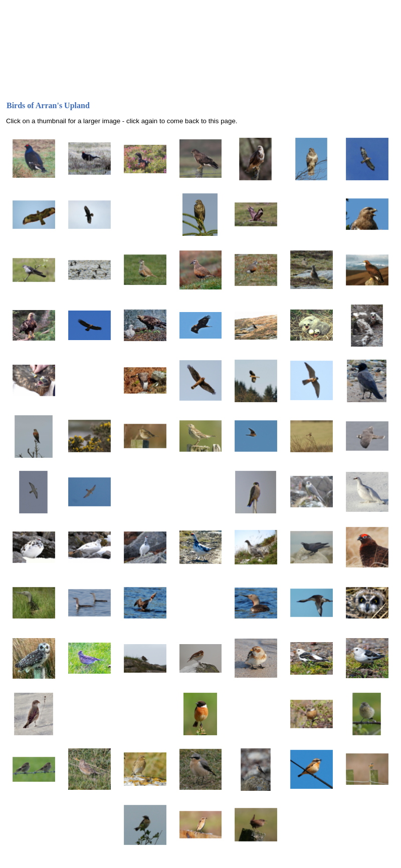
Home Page (28, 89)
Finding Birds (218, 89)
